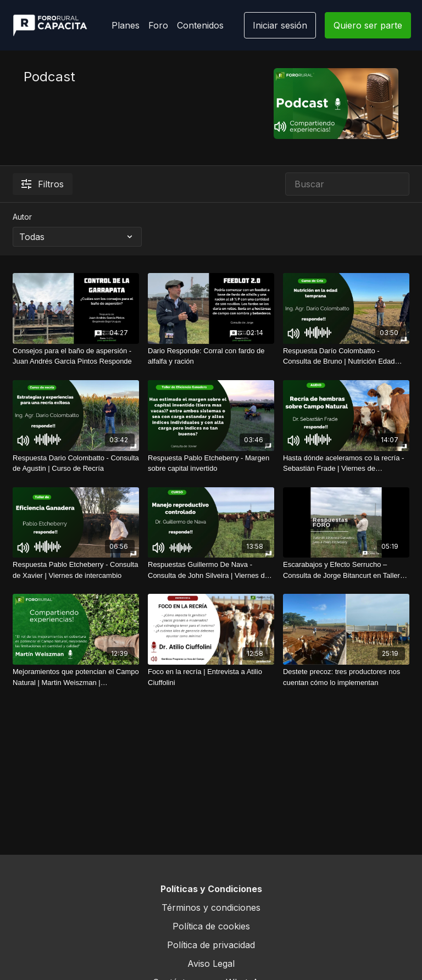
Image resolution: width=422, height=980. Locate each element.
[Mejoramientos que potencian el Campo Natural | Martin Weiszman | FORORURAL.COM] (76, 677)
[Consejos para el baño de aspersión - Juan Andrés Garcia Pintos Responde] (76, 356)
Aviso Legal (211, 964)
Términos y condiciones (211, 907)
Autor (22, 217)
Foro (158, 25)
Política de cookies (211, 926)
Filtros (43, 184)
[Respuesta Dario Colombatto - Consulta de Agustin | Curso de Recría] (76, 463)
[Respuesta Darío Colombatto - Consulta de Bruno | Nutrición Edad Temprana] (346, 356)
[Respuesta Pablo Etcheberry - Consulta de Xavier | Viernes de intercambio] (76, 570)
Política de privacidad (211, 945)
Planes (126, 25)
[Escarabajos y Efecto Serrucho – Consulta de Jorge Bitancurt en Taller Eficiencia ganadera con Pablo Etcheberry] (346, 570)
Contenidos (200, 25)
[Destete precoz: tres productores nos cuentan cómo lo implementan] (346, 677)
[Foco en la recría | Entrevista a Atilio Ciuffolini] (211, 677)
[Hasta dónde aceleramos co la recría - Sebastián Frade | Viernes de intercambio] (346, 463)
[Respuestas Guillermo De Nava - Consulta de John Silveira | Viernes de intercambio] (211, 570)
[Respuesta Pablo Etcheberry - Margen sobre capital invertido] (211, 463)
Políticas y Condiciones (211, 889)
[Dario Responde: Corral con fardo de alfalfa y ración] (211, 356)
